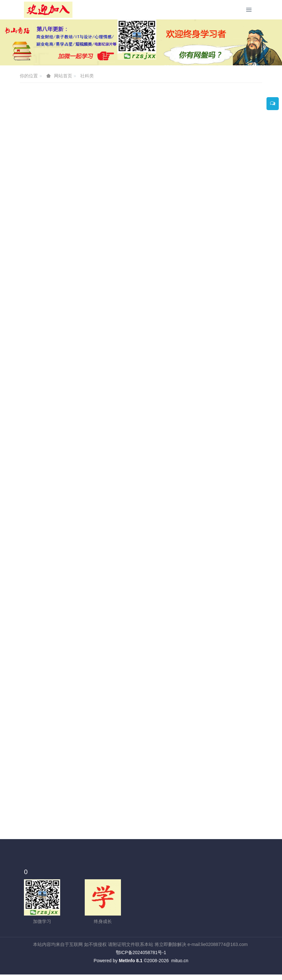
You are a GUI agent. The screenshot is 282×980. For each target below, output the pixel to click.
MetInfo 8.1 (130, 961)
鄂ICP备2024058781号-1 (141, 952)
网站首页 (63, 76)
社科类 (87, 76)
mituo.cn (180, 961)
